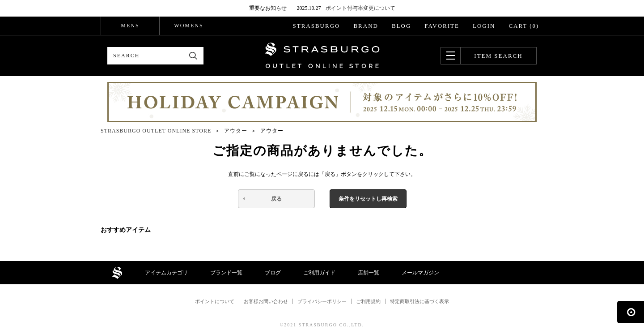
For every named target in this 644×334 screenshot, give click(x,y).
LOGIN (484, 26)
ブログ (273, 273)
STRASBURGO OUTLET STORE (322, 56)
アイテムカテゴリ (166, 273)
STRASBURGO (316, 26)
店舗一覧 (369, 273)
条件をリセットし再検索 (368, 199)
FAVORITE (442, 26)
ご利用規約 (368, 301)
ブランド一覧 (226, 273)
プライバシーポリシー (322, 301)
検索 (193, 56)
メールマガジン (420, 273)
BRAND (366, 26)
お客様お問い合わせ (266, 301)
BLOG (401, 26)
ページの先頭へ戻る (631, 312)
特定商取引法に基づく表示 (419, 301)
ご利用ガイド (319, 273)
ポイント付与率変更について (360, 8)
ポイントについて (215, 301)
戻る (276, 199)
